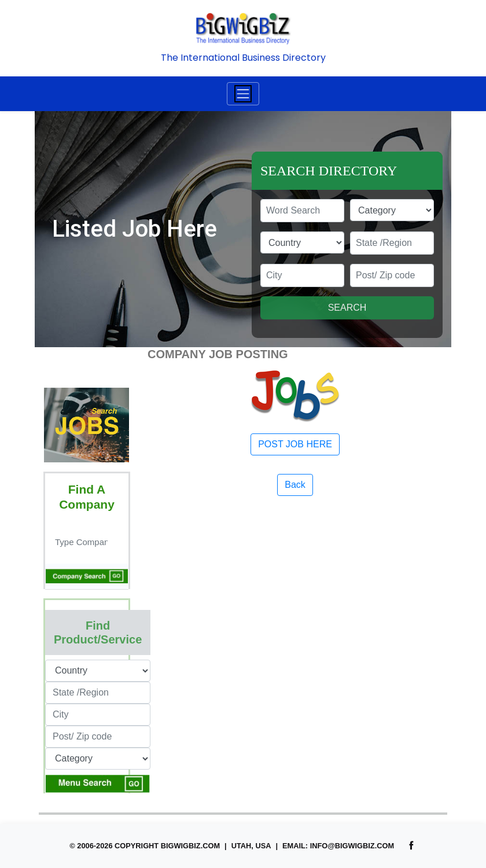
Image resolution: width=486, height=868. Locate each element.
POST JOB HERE (295, 444)
